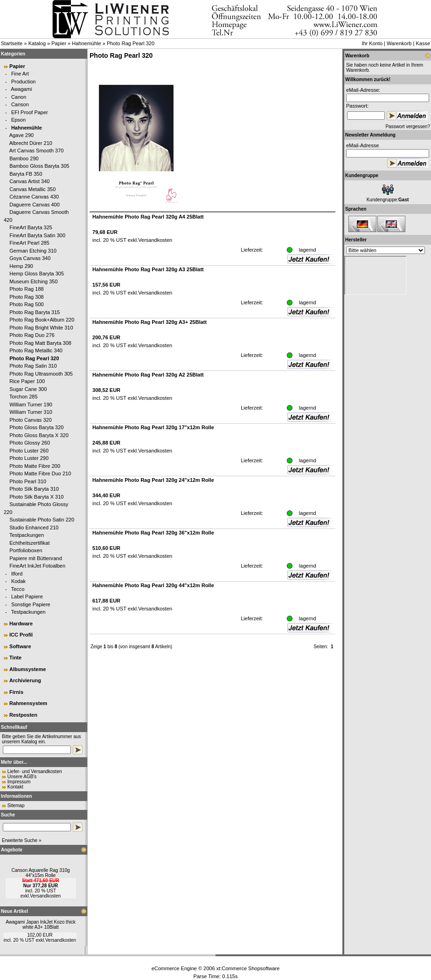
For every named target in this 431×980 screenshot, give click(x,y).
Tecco (18, 589)
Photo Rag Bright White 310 (41, 328)
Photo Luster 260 (29, 451)
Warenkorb (399, 43)
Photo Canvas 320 (31, 420)
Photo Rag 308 (26, 297)
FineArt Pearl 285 (29, 243)
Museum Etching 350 (33, 281)
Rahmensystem (28, 703)
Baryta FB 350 (26, 174)
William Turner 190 (31, 404)
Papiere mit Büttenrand (36, 558)
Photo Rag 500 (26, 304)
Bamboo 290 (24, 158)
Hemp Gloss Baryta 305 (37, 274)
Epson (18, 120)
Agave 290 (22, 135)
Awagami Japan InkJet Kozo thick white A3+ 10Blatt (40, 925)
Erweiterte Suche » (22, 840)
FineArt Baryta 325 (31, 227)
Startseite (12, 43)
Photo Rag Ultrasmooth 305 (41, 374)
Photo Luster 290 (29, 458)
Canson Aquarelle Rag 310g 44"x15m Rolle (40, 873)
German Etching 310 (33, 251)
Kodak (18, 581)
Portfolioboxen (26, 550)
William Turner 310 (31, 412)
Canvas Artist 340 (29, 181)
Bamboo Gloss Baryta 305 (39, 166)
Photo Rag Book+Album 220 (42, 320)
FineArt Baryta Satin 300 (37, 235)
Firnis (16, 692)
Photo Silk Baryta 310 (34, 489)
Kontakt (15, 787)
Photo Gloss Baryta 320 (36, 427)
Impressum (19, 782)
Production (24, 82)
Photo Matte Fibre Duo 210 (40, 473)
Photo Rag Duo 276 (32, 335)
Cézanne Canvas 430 (34, 197)
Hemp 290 (21, 266)
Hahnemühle (86, 43)
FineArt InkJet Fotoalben (37, 566)
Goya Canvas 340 (30, 258)
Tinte (15, 658)
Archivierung (25, 680)
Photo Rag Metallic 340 (36, 350)
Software (20, 646)
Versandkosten (45, 896)
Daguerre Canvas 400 (35, 205)
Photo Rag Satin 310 (33, 366)
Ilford (17, 574)
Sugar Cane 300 (28, 389)
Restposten (23, 715)
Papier (59, 43)
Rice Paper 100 (27, 381)
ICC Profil (21, 635)
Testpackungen (27, 535)
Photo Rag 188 (26, 289)
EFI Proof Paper (30, 112)
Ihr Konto (372, 43)
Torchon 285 (24, 397)
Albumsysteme (28, 669)
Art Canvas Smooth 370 (37, 151)
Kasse (423, 43)
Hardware (21, 624)
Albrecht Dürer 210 (31, 143)
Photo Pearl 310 (28, 481)
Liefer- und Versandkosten (35, 771)
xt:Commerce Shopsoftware (248, 968)
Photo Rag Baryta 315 (35, 312)
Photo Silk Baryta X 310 (36, 497)
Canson (20, 104)
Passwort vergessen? (408, 127)
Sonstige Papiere (31, 604)
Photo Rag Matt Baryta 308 (40, 343)
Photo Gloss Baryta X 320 (39, 435)
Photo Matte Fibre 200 (35, 466)
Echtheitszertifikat (29, 543)
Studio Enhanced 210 (34, 528)
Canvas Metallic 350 (32, 189)
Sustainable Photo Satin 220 (42, 520)
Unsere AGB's (22, 777)
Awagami (21, 89)
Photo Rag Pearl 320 (131, 43)
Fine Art (20, 74)
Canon (19, 97)
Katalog (37, 43)
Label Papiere (27, 596)
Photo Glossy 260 (30, 443)
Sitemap (16, 805)
